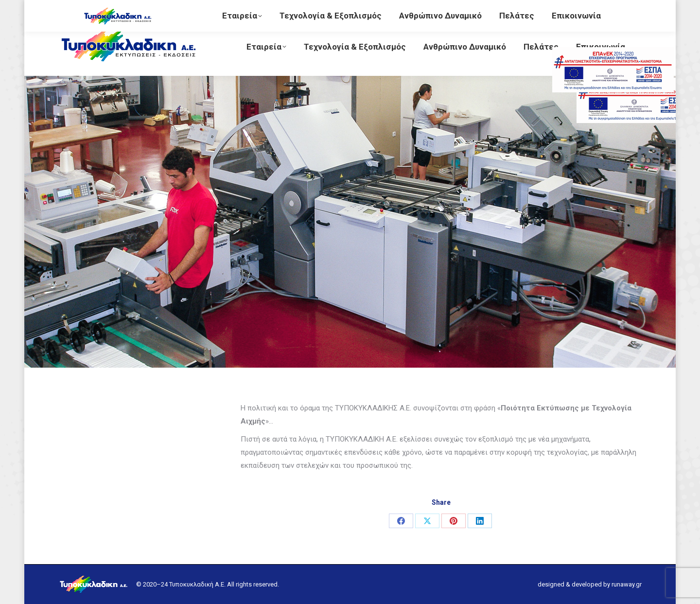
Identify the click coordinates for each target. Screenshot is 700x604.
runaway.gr (627, 584)
